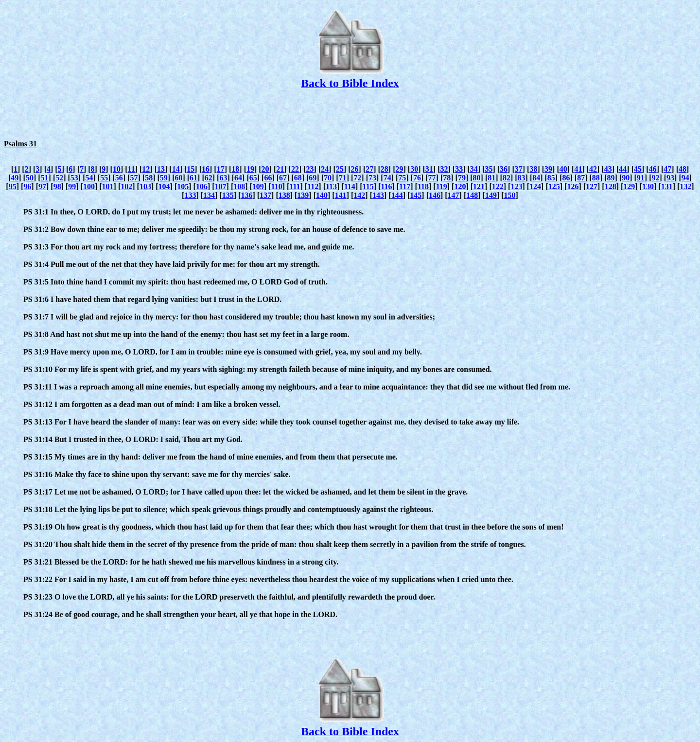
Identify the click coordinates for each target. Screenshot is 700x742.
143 (378, 195)
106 (202, 186)
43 (608, 169)
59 (164, 178)
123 (516, 186)
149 (491, 195)
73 (372, 178)
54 (89, 178)
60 (178, 178)
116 (386, 186)
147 (454, 195)
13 (161, 169)
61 (193, 178)
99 (72, 186)
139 (303, 195)
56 (119, 178)
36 (504, 169)
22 (295, 169)
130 (648, 186)
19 (250, 169)
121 (479, 186)
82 (507, 178)
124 (535, 186)
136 (246, 195)
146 (435, 195)
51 (45, 178)
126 (573, 186)
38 (533, 169)
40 (563, 169)
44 (623, 169)
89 (611, 178)
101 (108, 186)
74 (387, 178)
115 (368, 186)
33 (459, 169)
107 (221, 186)
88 (596, 178)
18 (235, 169)
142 (359, 195)
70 (328, 178)
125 (554, 186)
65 (253, 178)
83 (522, 178)
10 (117, 169)
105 (183, 186)
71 (343, 178)
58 (149, 178)
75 (402, 178)
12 (146, 169)
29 (400, 169)
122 (498, 186)
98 (57, 186)
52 (59, 178)
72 (357, 178)
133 (190, 195)
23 (310, 169)
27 (369, 169)
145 (416, 195)
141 (341, 195)
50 (30, 178)
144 (397, 195)
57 (134, 178)
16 (206, 169)
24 (325, 169)
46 (653, 169)
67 (283, 178)
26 (355, 169)
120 (460, 186)
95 (13, 186)
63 (223, 178)
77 (432, 178)
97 (42, 186)
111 (295, 186)
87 (581, 178)
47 (667, 169)
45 (638, 169)
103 (145, 186)
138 (284, 195)
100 (89, 186)
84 (536, 178)
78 (447, 178)
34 (474, 169)
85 (551, 178)
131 (667, 186)
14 (176, 169)
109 (258, 186)
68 (298, 178)
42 (593, 169)
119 (442, 186)
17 (221, 169)
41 (578, 169)
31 (429, 169)
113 (331, 186)
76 (417, 178)
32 (444, 169)
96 (27, 186)
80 (477, 178)
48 (682, 169)
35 (489, 169)
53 (74, 178)
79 (462, 178)
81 (491, 178)
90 (626, 178)
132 (685, 186)
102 (126, 186)
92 (655, 178)
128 (611, 186)
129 (629, 186)
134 (209, 195)
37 (519, 169)
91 (641, 178)
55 (104, 178)
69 (313, 178)
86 (566, 178)
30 (414, 169)
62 (209, 178)
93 (670, 178)
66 (268, 178)
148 (472, 195)
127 (592, 186)
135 (228, 195)
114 (350, 186)
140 (322, 195)
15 (191, 169)
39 (548, 169)
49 (15, 178)
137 (265, 195)
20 (265, 169)
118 (423, 186)
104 (164, 186)
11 (131, 169)
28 (385, 169)
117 (405, 186)
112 (313, 186)
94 (685, 178)
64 (238, 178)
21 (280, 169)
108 (239, 186)
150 (510, 195)
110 (277, 186)
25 (340, 169)
